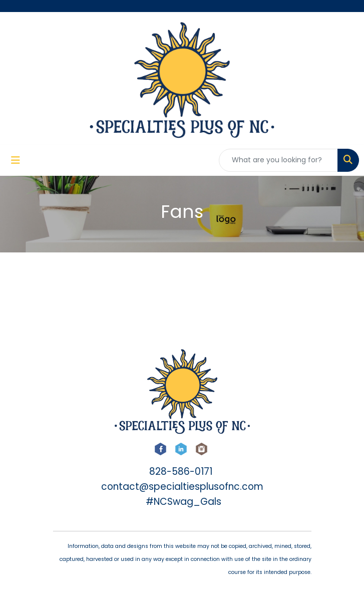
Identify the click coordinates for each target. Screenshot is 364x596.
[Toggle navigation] (16, 160)
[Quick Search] (278, 160)
